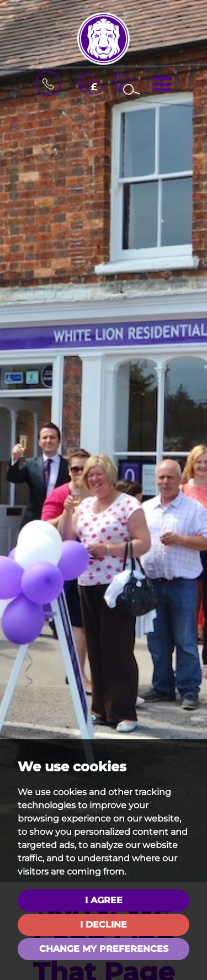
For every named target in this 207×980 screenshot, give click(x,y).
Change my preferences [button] (104, 949)
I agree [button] (104, 900)
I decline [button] (104, 925)
